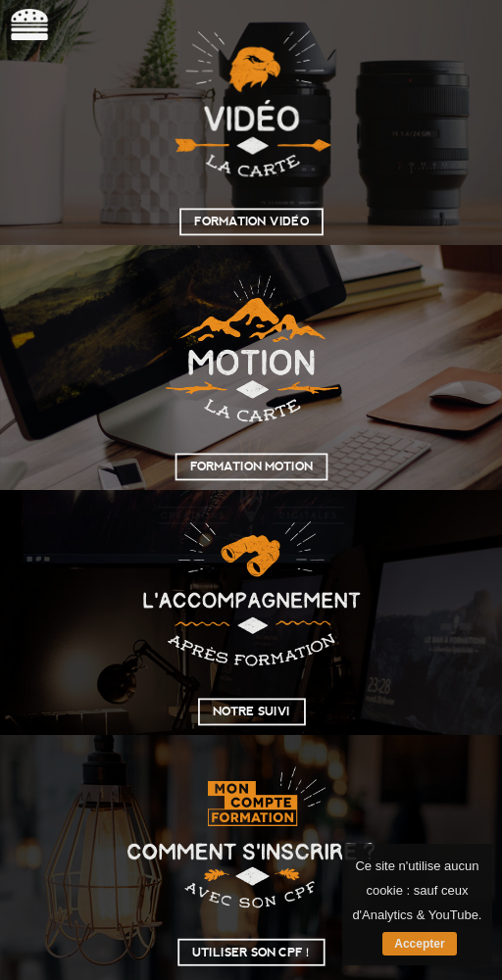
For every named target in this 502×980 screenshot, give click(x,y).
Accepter (419, 944)
